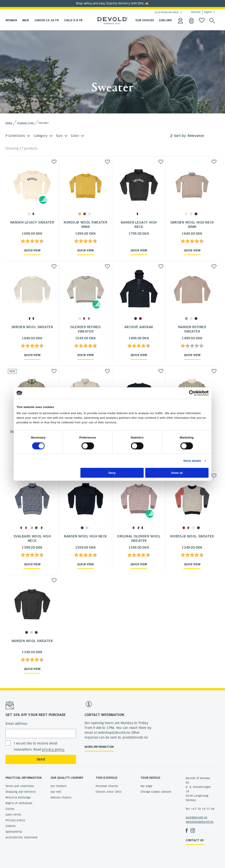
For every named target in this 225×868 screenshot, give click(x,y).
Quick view (32, 250)
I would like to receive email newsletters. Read (39, 747)
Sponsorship (14, 832)
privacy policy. (53, 750)
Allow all (177, 473)
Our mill (56, 792)
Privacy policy (15, 820)
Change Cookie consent (156, 792)
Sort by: (180, 136)
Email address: (17, 724)
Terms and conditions (20, 786)
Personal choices (107, 786)
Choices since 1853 (109, 792)
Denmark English (201, 12)
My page (146, 786)
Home (9, 123)
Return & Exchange (18, 797)
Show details (192, 461)
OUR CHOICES (145, 20)
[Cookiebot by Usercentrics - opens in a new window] (189, 393)
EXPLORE (165, 20)
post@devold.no (196, 817)
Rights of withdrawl (19, 803)
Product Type (26, 123)
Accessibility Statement (22, 837)
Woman (11, 20)
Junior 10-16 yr (46, 20)
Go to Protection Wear (167, 12)
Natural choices (61, 797)
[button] (54, 162)
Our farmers (59, 786)
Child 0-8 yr (73, 20)
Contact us (195, 840)
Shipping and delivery (21, 792)
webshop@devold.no (200, 822)
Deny (112, 473)
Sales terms (13, 815)
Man (25, 20)
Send (41, 759)
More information (99, 747)
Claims (10, 809)
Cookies (11, 826)
